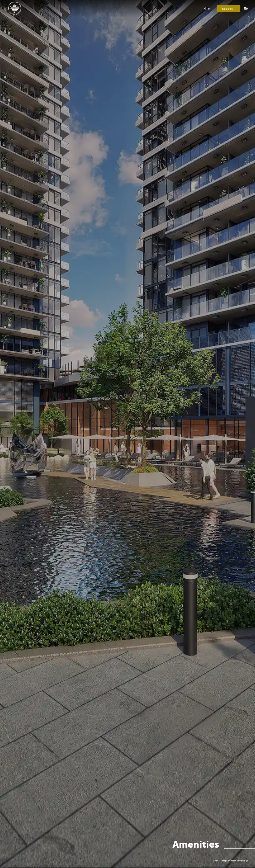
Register (228, 9)
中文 (207, 8)
